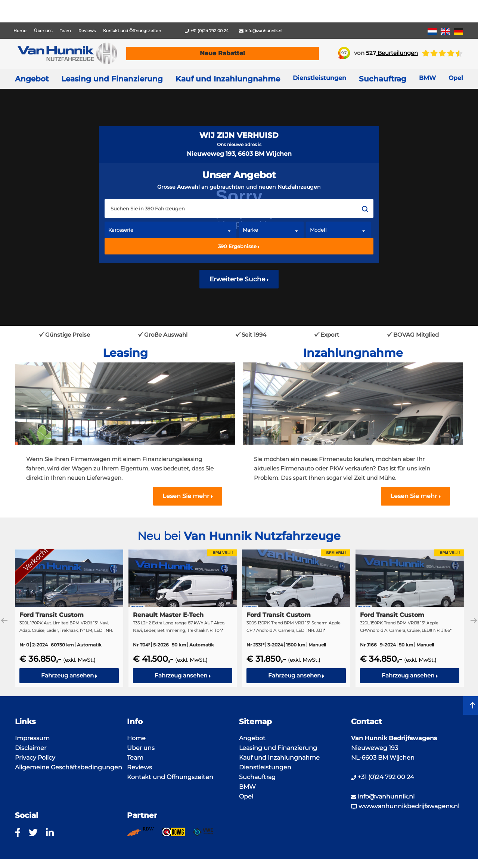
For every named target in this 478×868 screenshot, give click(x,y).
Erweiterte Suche (239, 279)
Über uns (43, 31)
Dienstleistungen (265, 767)
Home (20, 31)
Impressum (32, 738)
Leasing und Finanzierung (112, 79)
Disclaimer (31, 748)
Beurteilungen (392, 53)
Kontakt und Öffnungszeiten (132, 31)
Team (65, 31)
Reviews (87, 31)
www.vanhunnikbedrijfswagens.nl (405, 806)
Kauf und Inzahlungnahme (228, 79)
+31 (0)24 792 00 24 (207, 31)
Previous (4, 620)
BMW (247, 787)
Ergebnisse (239, 246)
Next (474, 620)
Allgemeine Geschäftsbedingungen (69, 767)
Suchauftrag (383, 79)
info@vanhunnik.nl (261, 31)
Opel (246, 796)
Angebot (32, 79)
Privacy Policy (35, 758)
